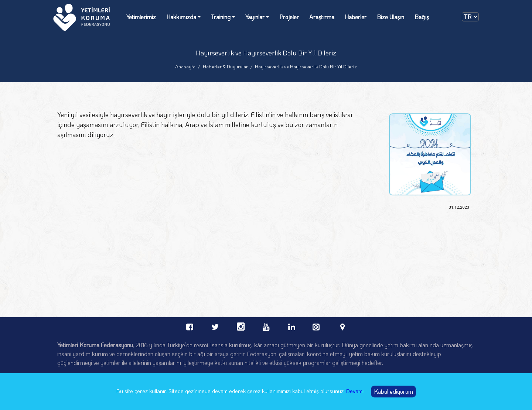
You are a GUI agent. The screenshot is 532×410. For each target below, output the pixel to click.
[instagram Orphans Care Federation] (241, 326)
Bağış (422, 17)
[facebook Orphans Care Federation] (190, 326)
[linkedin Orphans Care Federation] (292, 326)
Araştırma (322, 17)
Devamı (355, 391)
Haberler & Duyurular (225, 66)
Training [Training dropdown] (221, 17)
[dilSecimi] (470, 17)
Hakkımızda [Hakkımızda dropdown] (181, 17)
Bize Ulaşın (391, 17)
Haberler (356, 17)
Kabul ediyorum (393, 391)
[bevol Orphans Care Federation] (317, 325)
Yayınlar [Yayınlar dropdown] (255, 17)
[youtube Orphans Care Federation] (266, 326)
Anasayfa (185, 66)
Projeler (289, 17)
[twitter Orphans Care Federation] (215, 326)
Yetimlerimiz (141, 17)
